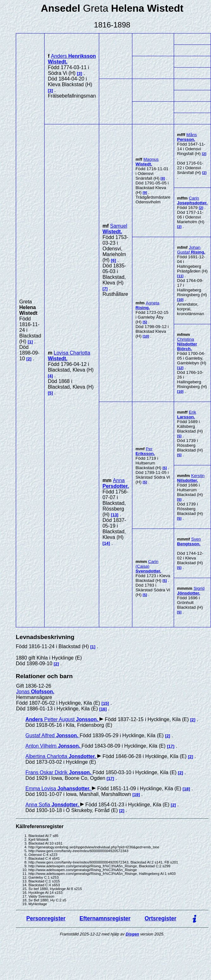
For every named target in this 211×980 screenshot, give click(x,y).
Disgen (133, 934)
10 (146, 336)
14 (106, 543)
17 (171, 746)
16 (103, 709)
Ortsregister (161, 918)
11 (180, 276)
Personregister (46, 918)
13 (115, 515)
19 (136, 795)
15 (105, 703)
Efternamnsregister (105, 918)
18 (186, 789)
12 (180, 368)
